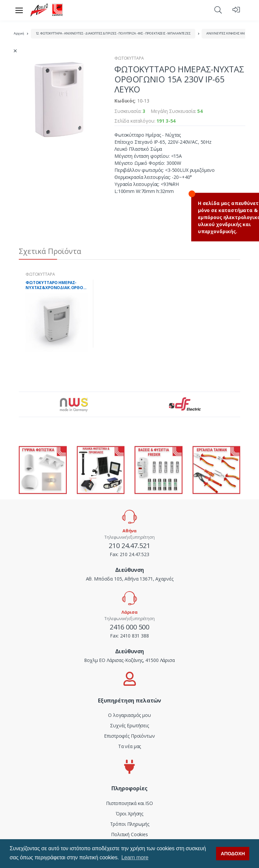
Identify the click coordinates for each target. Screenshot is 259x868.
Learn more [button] (135, 857)
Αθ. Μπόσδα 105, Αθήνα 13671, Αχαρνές (130, 579)
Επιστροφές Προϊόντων (129, 736)
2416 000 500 (129, 627)
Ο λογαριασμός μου (129, 715)
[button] (218, 10)
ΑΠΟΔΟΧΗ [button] (233, 854)
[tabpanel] (57, 314)
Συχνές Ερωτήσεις (129, 725)
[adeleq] (47, 10)
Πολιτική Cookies (129, 834)
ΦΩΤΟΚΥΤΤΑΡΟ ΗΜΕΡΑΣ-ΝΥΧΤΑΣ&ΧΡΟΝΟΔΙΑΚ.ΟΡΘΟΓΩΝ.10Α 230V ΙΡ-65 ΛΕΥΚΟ (57, 285)
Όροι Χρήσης (129, 814)
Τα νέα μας (130, 746)
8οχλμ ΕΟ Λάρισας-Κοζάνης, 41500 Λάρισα (129, 660)
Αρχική (19, 33)
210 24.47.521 (129, 546)
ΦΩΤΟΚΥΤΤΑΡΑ (129, 58)
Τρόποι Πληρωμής (130, 824)
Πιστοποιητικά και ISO (129, 803)
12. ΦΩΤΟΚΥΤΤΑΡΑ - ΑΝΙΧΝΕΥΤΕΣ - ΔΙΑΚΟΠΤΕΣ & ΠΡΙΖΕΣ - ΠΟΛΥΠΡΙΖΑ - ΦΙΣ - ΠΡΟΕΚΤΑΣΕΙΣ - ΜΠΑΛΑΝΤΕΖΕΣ (113, 33)
